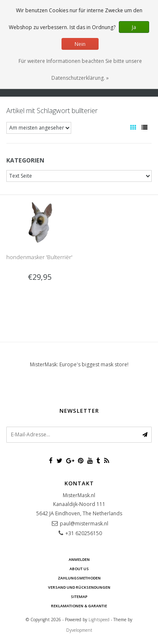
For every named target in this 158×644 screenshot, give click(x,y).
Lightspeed (99, 620)
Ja (134, 27)
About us (79, 569)
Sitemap (79, 597)
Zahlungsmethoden (79, 578)
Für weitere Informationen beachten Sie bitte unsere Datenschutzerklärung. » (80, 69)
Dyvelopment (79, 630)
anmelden (79, 559)
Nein (80, 44)
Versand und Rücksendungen (79, 587)
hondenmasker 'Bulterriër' (39, 257)
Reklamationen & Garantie (79, 606)
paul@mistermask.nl (84, 524)
